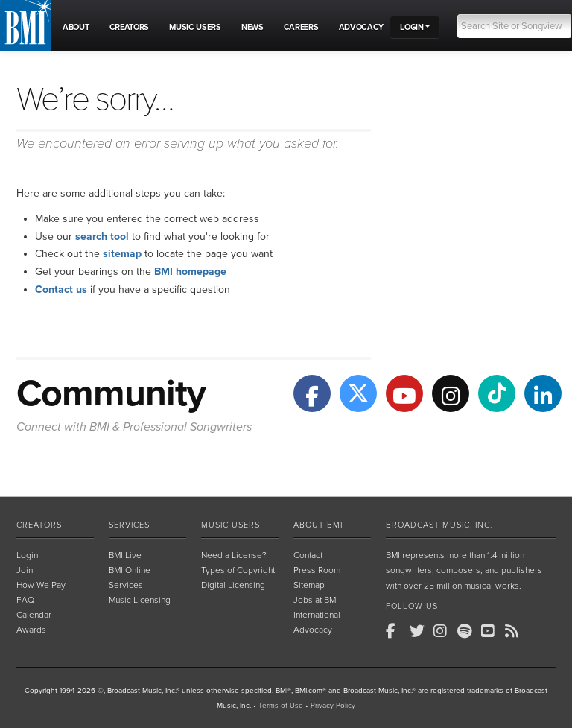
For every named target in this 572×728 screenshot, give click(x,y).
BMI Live (125, 555)
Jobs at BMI (316, 600)
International (317, 615)
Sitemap (309, 585)
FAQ (25, 600)
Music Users (231, 525)
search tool (102, 237)
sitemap (122, 254)
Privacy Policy (333, 706)
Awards (31, 630)
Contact (308, 555)
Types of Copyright (238, 570)
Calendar (34, 615)
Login (27, 555)
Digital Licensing (233, 585)
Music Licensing (140, 600)
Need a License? (234, 555)
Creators (39, 525)
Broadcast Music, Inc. (439, 525)
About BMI (318, 525)
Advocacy (313, 630)
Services (129, 525)
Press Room (317, 570)
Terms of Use (281, 706)
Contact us (61, 289)
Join (25, 570)
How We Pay (41, 585)
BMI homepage (190, 272)
